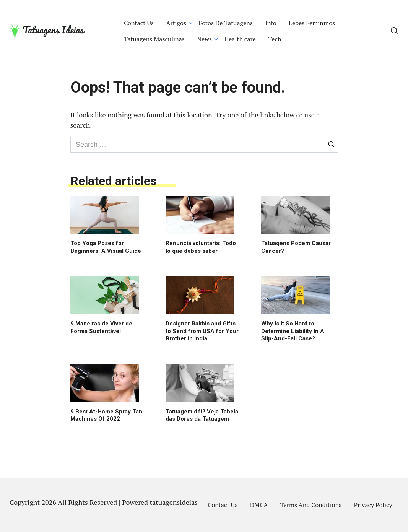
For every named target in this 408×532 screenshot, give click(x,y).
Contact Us (139, 23)
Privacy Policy (373, 505)
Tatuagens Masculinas (154, 39)
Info (271, 23)
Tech (275, 39)
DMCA (259, 505)
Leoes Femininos (312, 23)
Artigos (176, 23)
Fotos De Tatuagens (225, 23)
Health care (240, 39)
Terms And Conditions (311, 505)
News (204, 39)
